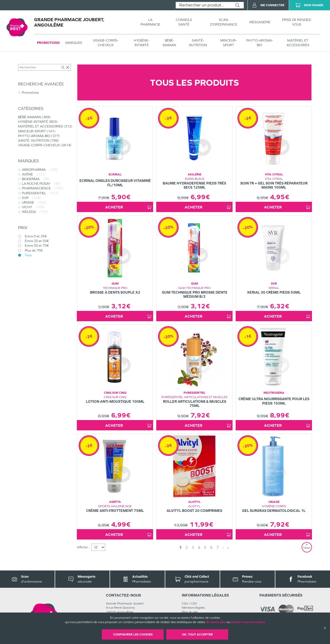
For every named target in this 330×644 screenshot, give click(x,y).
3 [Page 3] (193, 547)
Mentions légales (193, 608)
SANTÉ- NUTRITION (198, 43)
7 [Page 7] (218, 547)
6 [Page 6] (211, 547)
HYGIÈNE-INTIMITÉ (142, 43)
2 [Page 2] (187, 547)
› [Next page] (223, 547)
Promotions (48, 43)
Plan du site (190, 612)
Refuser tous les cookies (248, 622)
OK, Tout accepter (197, 634)
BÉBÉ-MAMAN (169, 43)
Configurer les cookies (133, 634)
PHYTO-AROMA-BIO (260, 43)
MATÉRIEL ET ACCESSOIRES (298, 43)
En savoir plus (216, 622)
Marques (74, 43)
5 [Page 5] (205, 547)
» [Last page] (228, 547)
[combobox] (204, 5)
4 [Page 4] (199, 547)
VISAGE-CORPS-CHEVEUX (106, 43)
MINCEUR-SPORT (229, 43)
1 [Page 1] (180, 547)
